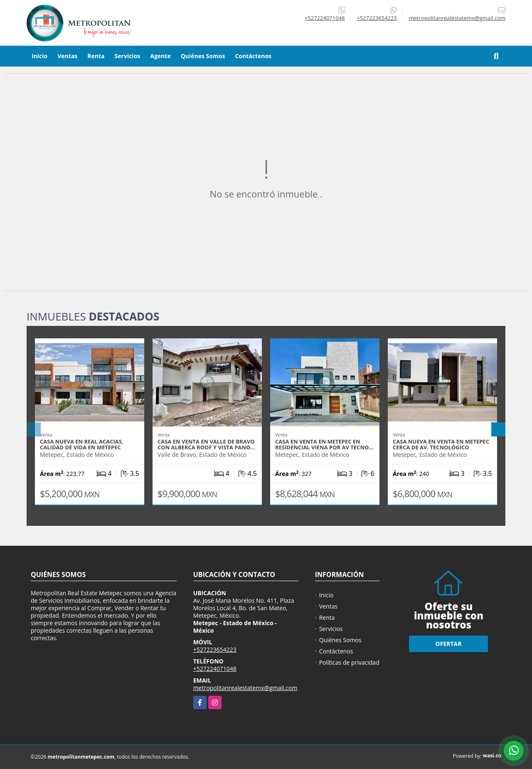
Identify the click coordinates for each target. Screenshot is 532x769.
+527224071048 (325, 18)
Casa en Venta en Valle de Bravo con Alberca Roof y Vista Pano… (206, 444)
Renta (96, 56)
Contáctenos (253, 56)
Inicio (39, 56)
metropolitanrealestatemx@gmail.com (245, 688)
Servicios (128, 56)
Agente (160, 56)
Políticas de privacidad (349, 662)
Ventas (67, 56)
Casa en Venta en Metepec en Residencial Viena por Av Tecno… (324, 444)
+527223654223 (377, 18)
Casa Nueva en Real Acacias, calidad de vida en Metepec (82, 444)
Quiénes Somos (203, 56)
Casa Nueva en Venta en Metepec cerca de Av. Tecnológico (441, 444)
